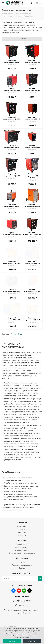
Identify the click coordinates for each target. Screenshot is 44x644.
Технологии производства (22, 565)
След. (20, 334)
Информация (22, 558)
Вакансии (22, 532)
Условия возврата (22, 550)
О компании (22, 526)
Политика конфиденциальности (22, 553)
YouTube (19, 591)
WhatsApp (24, 591)
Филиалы (22, 535)
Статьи (22, 562)
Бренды (22, 568)
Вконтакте (13, 591)
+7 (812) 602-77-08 (23, 601)
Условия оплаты (22, 544)
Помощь (22, 540)
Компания (22, 522)
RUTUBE (29, 591)
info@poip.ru (24, 605)
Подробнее (32, 641)
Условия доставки (22, 547)
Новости (22, 529)
